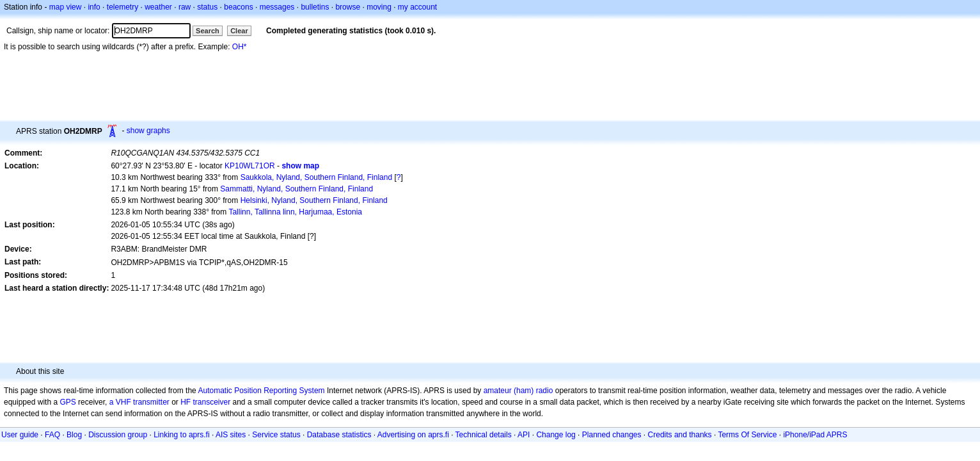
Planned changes (612, 435)
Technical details (484, 435)
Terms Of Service (747, 435)
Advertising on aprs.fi (413, 435)
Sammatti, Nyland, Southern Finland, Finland (296, 189)
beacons (238, 7)
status (207, 7)
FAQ (52, 435)
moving (379, 7)
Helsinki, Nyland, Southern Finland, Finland (314, 200)
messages (277, 7)
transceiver (212, 402)
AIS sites (231, 435)
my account (417, 7)
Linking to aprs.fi (181, 435)
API (524, 435)
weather (158, 7)
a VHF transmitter (139, 402)
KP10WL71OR (250, 166)
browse (348, 7)
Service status (276, 435)
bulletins (315, 7)
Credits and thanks (680, 435)
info (94, 7)
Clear (239, 31)
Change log (556, 435)
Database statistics (339, 435)
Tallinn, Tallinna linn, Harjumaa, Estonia (295, 212)
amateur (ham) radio (518, 391)
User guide (20, 435)
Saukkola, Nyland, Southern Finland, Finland (316, 177)
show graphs (148, 131)
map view (66, 7)
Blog (74, 435)
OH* (240, 47)
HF (186, 402)
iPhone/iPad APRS (815, 435)
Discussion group (118, 435)
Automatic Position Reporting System (261, 391)
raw (185, 7)
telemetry (122, 7)
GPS (67, 402)
